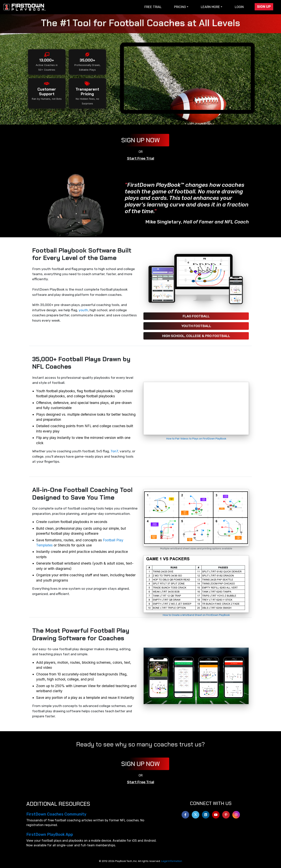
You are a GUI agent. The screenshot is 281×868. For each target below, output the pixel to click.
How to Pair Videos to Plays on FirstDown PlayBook (196, 439)
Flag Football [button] (196, 316)
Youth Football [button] (196, 326)
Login (239, 7)
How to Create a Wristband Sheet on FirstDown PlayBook (196, 615)
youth (83, 310)
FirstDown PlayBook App (50, 834)
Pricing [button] (180, 7)
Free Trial (153, 7)
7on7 (114, 451)
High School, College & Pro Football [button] (196, 336)
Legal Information (172, 861)
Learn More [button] (210, 7)
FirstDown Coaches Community (56, 814)
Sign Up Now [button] (140, 140)
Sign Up (264, 7)
